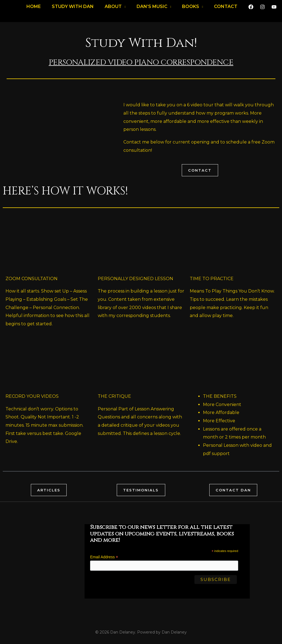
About (113, 10)
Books (191, 10)
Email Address (104, 558)
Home (34, 10)
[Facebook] (251, 10)
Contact (226, 10)
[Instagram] (262, 10)
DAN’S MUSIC (152, 10)
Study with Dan (73, 10)
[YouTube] (274, 10)
